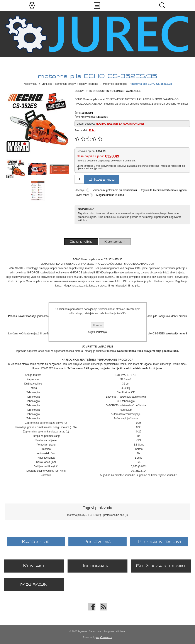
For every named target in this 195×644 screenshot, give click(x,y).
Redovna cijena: (86, 151)
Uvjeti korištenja (97, 332)
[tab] (81, 242)
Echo (92, 130)
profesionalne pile (114, 515)
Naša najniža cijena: (90, 156)
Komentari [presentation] (115, 242)
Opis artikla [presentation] (81, 242)
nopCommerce (104, 637)
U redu (97, 325)
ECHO (92, 515)
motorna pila (74, 515)
